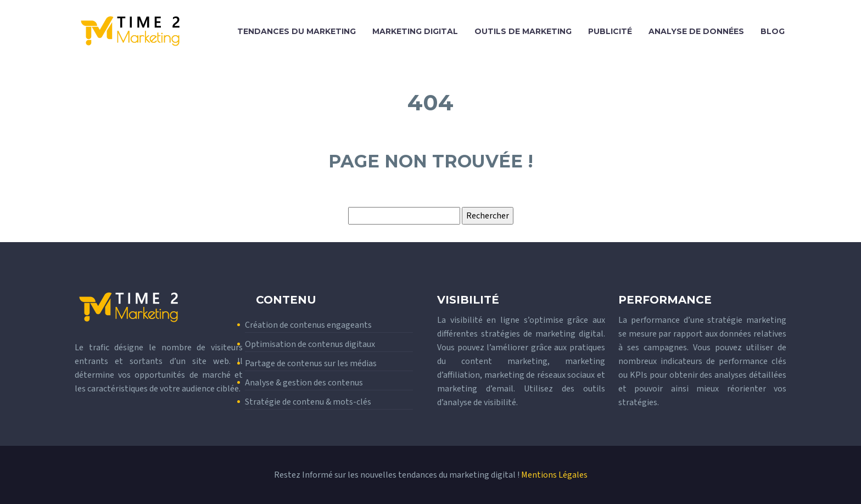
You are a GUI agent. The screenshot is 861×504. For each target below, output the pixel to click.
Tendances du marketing (297, 31)
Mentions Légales (554, 475)
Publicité (610, 31)
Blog (773, 31)
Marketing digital (415, 31)
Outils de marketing (523, 31)
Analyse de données (696, 31)
